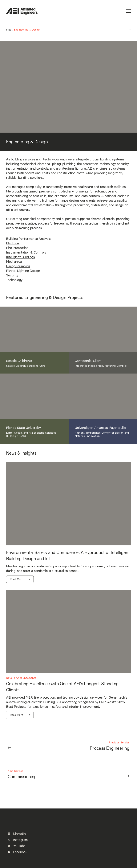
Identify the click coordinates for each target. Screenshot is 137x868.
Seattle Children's (19, 361)
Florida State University (23, 428)
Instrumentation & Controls (26, 252)
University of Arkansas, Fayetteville (100, 428)
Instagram (18, 840)
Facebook (17, 852)
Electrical (13, 243)
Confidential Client (88, 361)
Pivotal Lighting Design (23, 271)
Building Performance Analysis (28, 239)
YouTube (17, 846)
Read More (20, 579)
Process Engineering (110, 748)
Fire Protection (17, 248)
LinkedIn (17, 834)
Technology (14, 280)
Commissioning (22, 777)
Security (12, 275)
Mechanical (14, 262)
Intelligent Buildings (20, 257)
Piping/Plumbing (18, 266)
